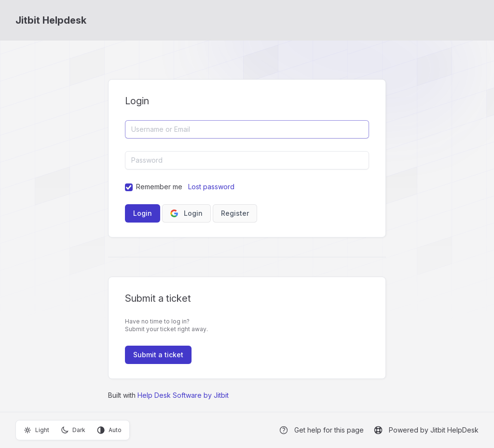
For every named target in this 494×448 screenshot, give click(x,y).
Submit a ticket (158, 355)
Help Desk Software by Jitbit (183, 395)
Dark (73, 430)
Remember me (159, 187)
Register (235, 213)
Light (36, 430)
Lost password (211, 187)
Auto (109, 430)
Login (186, 213)
